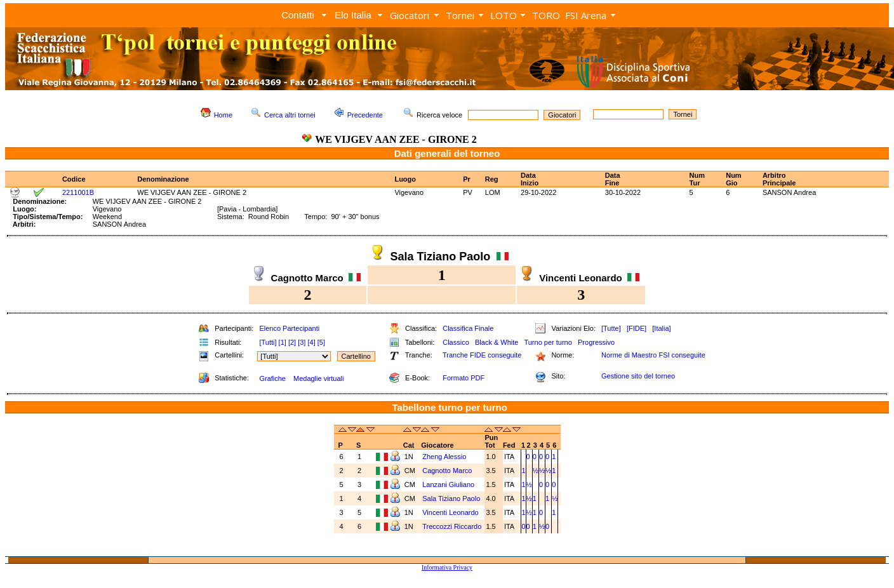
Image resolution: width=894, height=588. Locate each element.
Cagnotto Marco (447, 471)
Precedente (365, 115)
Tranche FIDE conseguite (482, 355)
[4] (311, 342)
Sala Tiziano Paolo (451, 498)
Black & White (497, 342)
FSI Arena (586, 15)
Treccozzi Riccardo (452, 526)
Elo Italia (353, 15)
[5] (321, 342)
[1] (283, 342)
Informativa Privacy (447, 567)
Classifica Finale (468, 328)
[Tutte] (611, 328)
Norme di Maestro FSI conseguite (653, 355)
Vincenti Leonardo (450, 512)
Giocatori (410, 15)
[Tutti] (268, 342)
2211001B (78, 192)
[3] (302, 342)
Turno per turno (548, 342)
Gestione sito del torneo (638, 376)
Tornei (460, 15)
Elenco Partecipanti (289, 328)
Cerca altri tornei (290, 115)
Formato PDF (464, 378)
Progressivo (596, 342)
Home (223, 115)
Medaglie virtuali (318, 378)
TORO (546, 15)
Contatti (298, 15)
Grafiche (272, 378)
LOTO (504, 15)
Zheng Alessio (444, 457)
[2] (292, 342)
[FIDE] (637, 328)
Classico (456, 342)
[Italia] (661, 328)
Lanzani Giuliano (448, 484)
